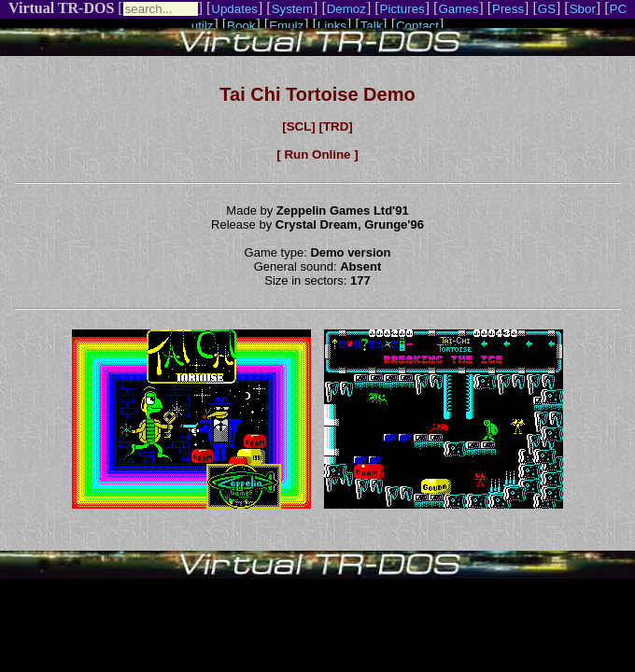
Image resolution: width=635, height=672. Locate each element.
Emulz (286, 26)
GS (547, 9)
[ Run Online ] (317, 154)
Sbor (583, 9)
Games (458, 9)
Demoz (346, 9)
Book (241, 26)
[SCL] (299, 126)
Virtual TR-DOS (61, 8)
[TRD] (335, 126)
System (292, 9)
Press (508, 9)
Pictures (402, 9)
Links (332, 26)
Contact (417, 26)
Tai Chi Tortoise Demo (317, 94)
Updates (234, 9)
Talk (372, 26)
